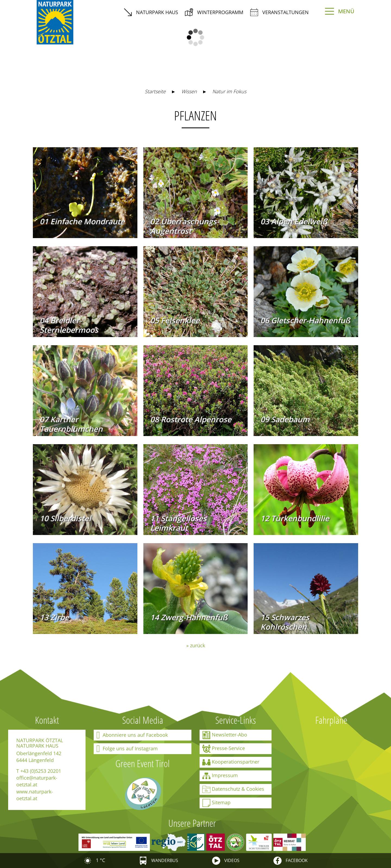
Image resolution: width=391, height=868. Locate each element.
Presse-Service (224, 749)
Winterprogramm (214, 12)
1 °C (94, 860)
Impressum (220, 776)
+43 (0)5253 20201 (41, 771)
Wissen (189, 91)
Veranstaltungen (279, 12)
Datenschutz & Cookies (233, 789)
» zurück (196, 645)
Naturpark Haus (151, 12)
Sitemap (216, 803)
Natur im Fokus (229, 91)
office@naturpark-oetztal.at (37, 781)
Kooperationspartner (231, 762)
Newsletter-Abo (225, 735)
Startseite (155, 91)
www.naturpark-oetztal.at (35, 795)
